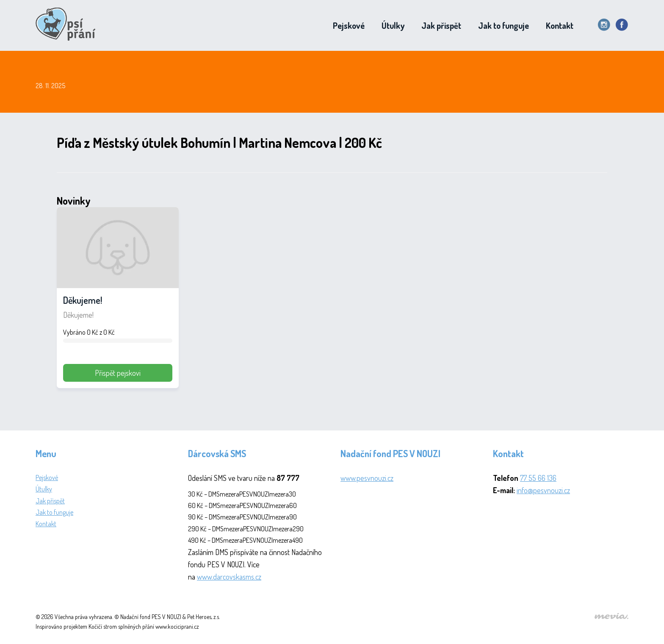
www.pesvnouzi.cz (367, 478)
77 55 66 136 (538, 478)
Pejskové (349, 25)
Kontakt (560, 25)
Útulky (393, 25)
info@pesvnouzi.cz (543, 490)
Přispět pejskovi (118, 373)
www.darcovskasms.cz (229, 577)
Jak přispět (441, 25)
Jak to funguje (504, 25)
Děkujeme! (83, 300)
